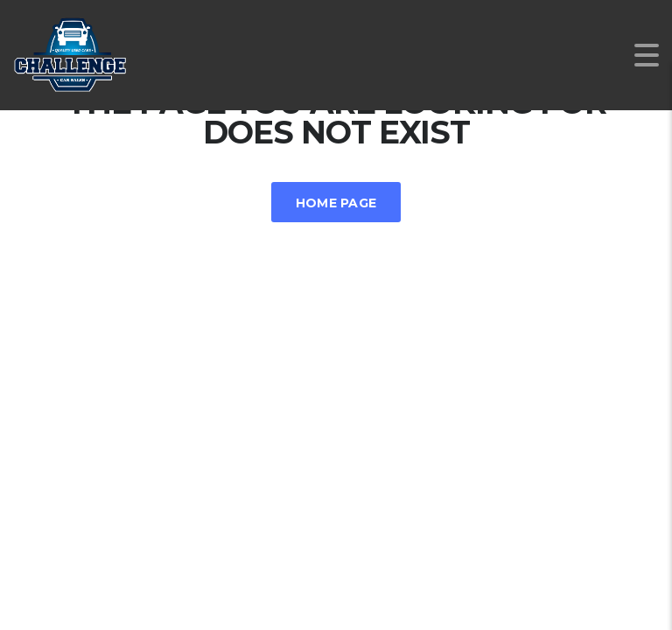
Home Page (336, 203)
